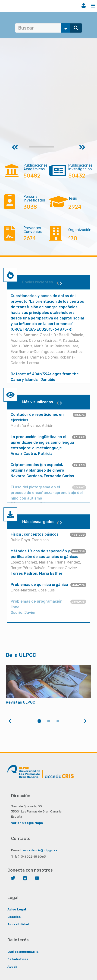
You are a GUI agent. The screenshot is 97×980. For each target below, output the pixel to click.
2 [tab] (49, 721)
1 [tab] (39, 721)
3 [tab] (58, 721)
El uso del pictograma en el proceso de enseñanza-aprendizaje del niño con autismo (47, 493)
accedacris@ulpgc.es (40, 850)
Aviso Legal (17, 909)
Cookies (14, 917)
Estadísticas (18, 959)
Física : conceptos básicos (35, 534)
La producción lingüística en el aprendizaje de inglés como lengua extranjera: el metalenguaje (42, 442)
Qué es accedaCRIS (23, 952)
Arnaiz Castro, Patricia (32, 454)
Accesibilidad (18, 924)
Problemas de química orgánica (39, 585)
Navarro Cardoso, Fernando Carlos (42, 476)
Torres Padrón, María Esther (37, 573)
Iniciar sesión (84, 6)
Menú (93, 6)
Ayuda (12, 967)
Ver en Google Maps (27, 823)
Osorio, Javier (23, 612)
